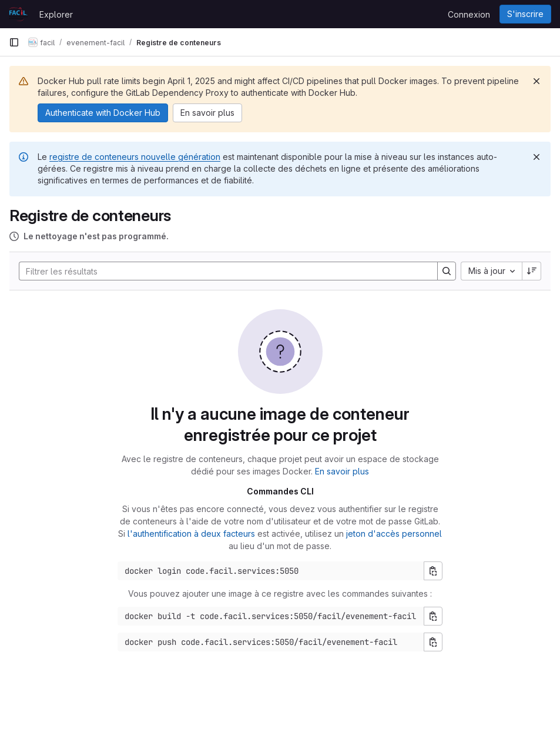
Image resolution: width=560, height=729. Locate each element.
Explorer (56, 14)
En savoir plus (342, 471)
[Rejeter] (536, 81)
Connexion (469, 14)
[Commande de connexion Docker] (271, 571)
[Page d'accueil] (18, 14)
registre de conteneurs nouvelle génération (135, 157)
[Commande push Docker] (271, 642)
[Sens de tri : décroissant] (532, 271)
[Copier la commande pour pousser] (433, 642)
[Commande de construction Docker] (271, 616)
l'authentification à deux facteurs (191, 534)
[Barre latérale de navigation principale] (14, 42)
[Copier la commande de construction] (433, 616)
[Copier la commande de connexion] (433, 571)
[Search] (222, 271)
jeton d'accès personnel (394, 534)
